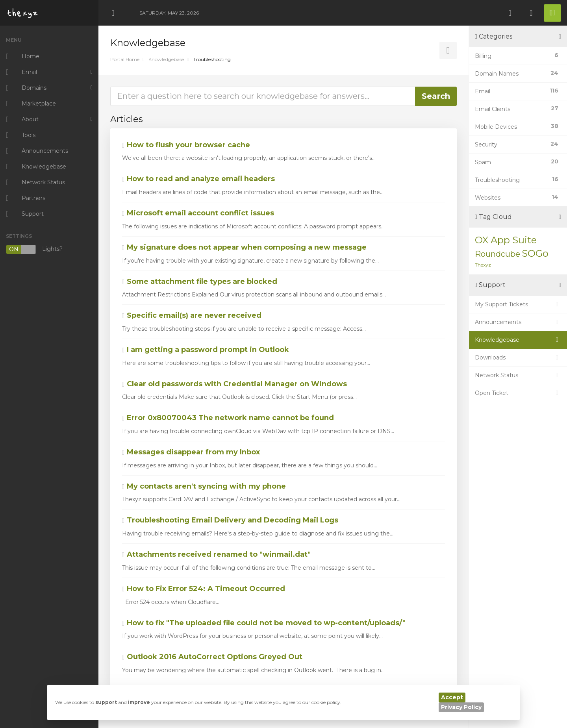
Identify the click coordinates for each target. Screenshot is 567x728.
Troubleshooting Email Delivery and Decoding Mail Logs (230, 520)
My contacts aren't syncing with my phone (204, 486)
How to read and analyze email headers (198, 179)
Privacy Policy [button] (461, 707)
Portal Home (125, 59)
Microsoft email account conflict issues (198, 213)
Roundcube (498, 254)
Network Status (518, 375)
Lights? (34, 249)
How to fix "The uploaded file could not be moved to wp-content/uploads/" (264, 623)
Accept (452, 697)
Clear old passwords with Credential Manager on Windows (234, 384)
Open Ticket (518, 393)
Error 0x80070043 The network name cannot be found (228, 418)
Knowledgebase (166, 59)
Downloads (518, 358)
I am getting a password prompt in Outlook (206, 350)
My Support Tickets (518, 304)
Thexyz (483, 265)
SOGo (535, 253)
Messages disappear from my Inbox (191, 452)
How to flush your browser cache (186, 145)
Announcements (518, 322)
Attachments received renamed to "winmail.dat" (216, 554)
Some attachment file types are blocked (200, 282)
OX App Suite (506, 240)
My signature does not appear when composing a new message (244, 247)
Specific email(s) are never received (192, 315)
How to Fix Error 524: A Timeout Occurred (204, 589)
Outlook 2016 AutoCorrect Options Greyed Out (212, 657)
